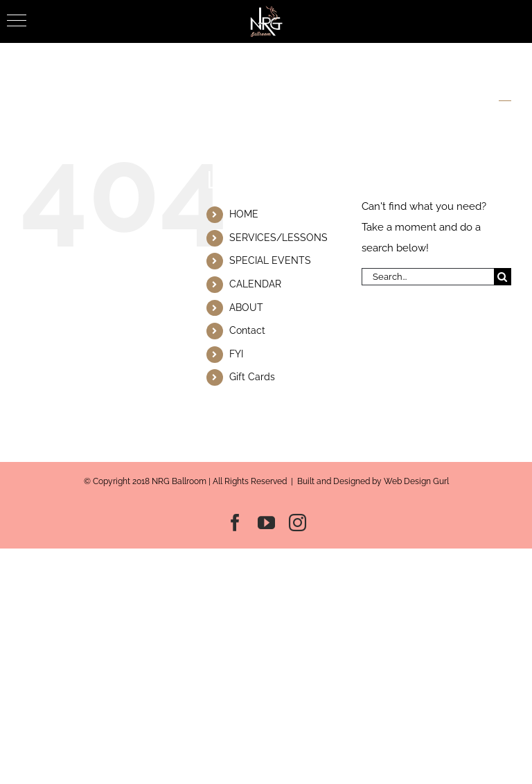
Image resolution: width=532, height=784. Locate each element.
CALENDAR (255, 284)
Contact (247, 330)
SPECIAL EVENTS (270, 260)
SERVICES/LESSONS (278, 238)
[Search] (503, 277)
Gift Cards (252, 377)
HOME (244, 214)
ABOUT (246, 308)
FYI (236, 354)
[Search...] (428, 277)
